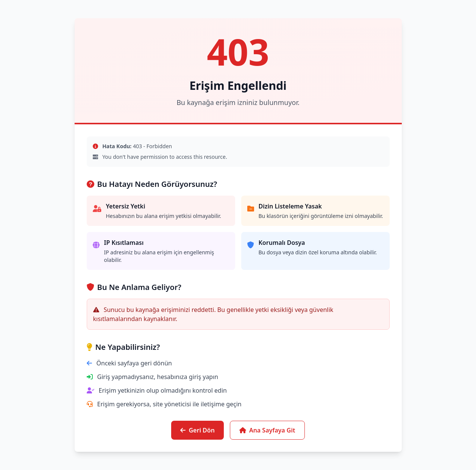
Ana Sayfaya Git (267, 430)
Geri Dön (197, 430)
